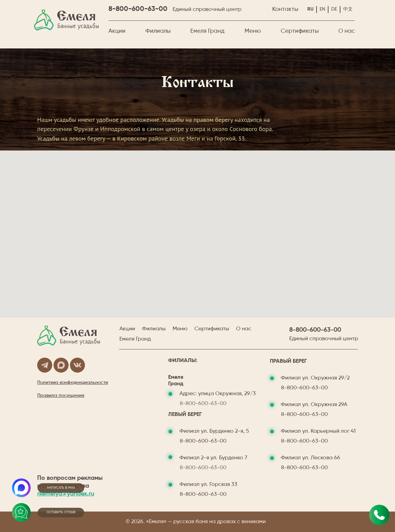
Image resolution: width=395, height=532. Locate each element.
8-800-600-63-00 (138, 9)
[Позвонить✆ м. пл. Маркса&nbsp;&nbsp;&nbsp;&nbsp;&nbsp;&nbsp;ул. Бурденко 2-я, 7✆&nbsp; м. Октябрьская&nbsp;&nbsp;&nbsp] (379, 515)
